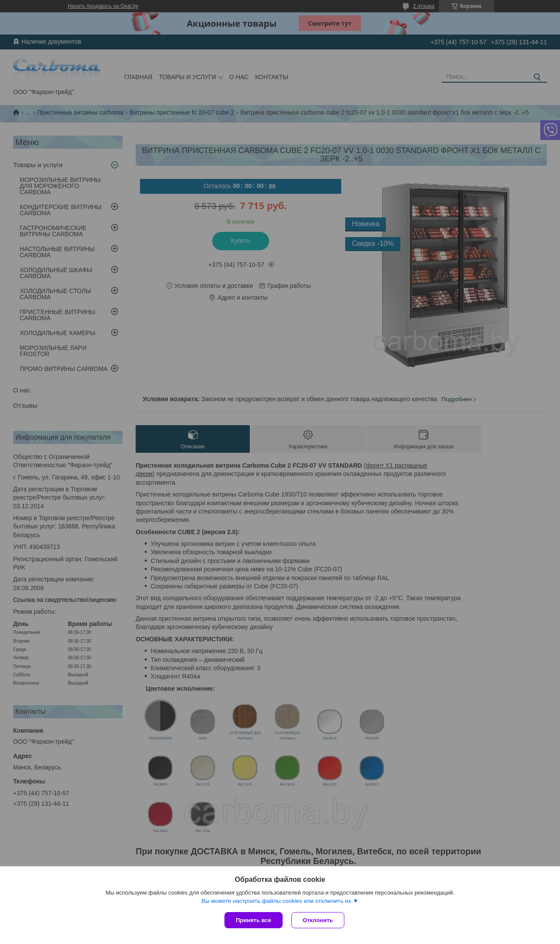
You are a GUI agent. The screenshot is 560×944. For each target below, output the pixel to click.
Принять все (254, 920)
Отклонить (318, 920)
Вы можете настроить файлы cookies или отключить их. (277, 901)
